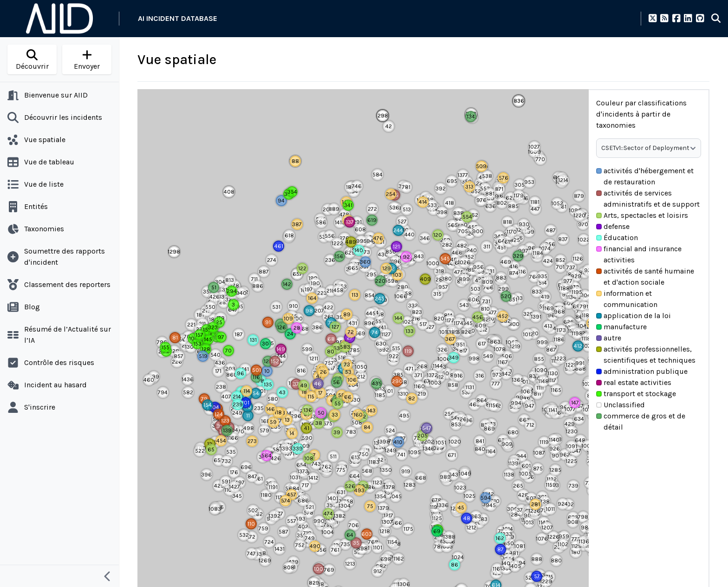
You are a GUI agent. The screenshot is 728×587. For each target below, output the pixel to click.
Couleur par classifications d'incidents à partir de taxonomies (641, 114)
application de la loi (634, 316)
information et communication (627, 299)
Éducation (617, 238)
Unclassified (621, 405)
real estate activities (634, 382)
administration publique (642, 371)
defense (613, 226)
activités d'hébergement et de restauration (645, 176)
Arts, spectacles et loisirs (642, 215)
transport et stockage (636, 394)
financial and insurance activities (639, 254)
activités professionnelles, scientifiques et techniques (646, 355)
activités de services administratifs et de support (648, 199)
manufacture (621, 327)
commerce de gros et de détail (641, 421)
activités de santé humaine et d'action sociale (645, 277)
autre (609, 338)
